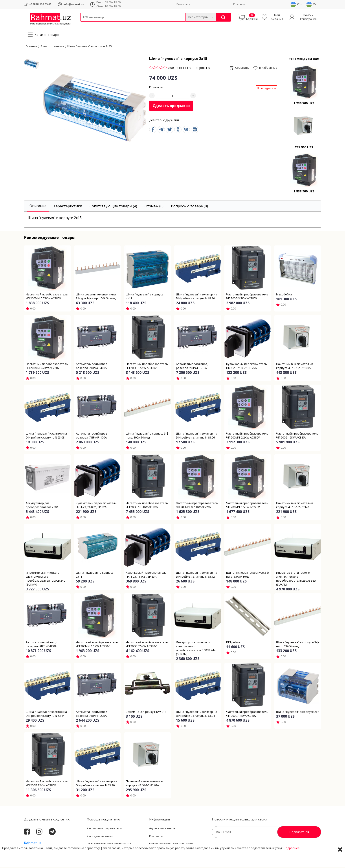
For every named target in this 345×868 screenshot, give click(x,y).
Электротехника (115, 24)
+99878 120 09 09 (40, 4)
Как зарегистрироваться (104, 829)
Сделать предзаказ (171, 107)
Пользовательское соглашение (109, 845)
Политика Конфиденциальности (172, 845)
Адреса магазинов (162, 829)
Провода (97, 24)
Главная (31, 47)
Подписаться (299, 833)
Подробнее (292, 861)
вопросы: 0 (202, 69)
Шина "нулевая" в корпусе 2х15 (90, 47)
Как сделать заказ (100, 837)
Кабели (85, 24)
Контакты (239, 4)
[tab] (38, 207)
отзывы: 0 (184, 69)
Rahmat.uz (33, 844)
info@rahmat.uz (74, 4)
